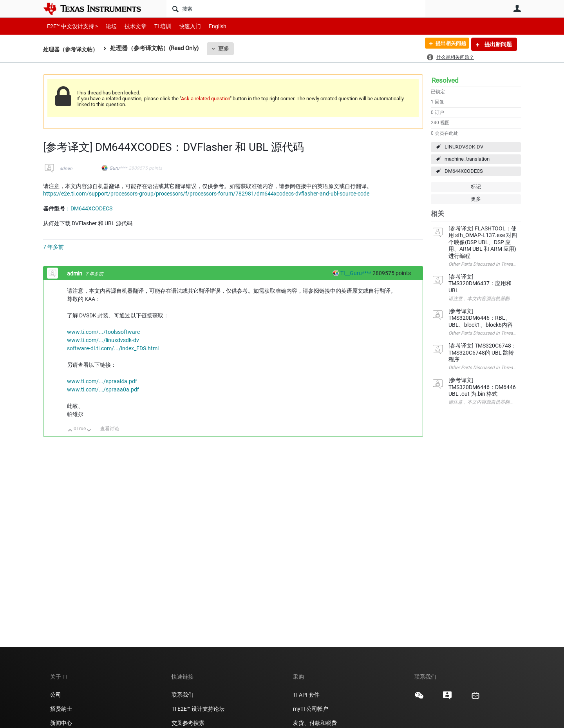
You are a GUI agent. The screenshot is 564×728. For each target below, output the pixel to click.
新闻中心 (61, 723)
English (208, 26)
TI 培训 (156, 26)
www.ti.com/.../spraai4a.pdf (102, 381)
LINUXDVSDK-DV (464, 147)
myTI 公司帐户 (311, 709)
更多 (228, 49)
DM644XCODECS (464, 171)
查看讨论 (110, 429)
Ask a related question (205, 99)
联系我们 (183, 695)
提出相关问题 (448, 44)
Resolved (445, 80)
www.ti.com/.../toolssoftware (103, 332)
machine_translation (467, 159)
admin (66, 168)
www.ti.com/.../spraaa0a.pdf (103, 389)
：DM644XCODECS (89, 208)
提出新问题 (498, 44)
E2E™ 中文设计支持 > (70, 26)
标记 (476, 187)
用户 (517, 8)
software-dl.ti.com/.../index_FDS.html (113, 348)
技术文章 (130, 26)
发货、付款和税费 (315, 723)
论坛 (107, 26)
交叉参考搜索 (188, 723)
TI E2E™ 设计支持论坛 (198, 709)
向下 (89, 431)
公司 (56, 695)
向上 (70, 431)
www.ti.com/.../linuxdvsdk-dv (103, 340)
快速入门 (182, 26)
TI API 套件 (306, 695)
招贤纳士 (61, 709)
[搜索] (296, 9)
